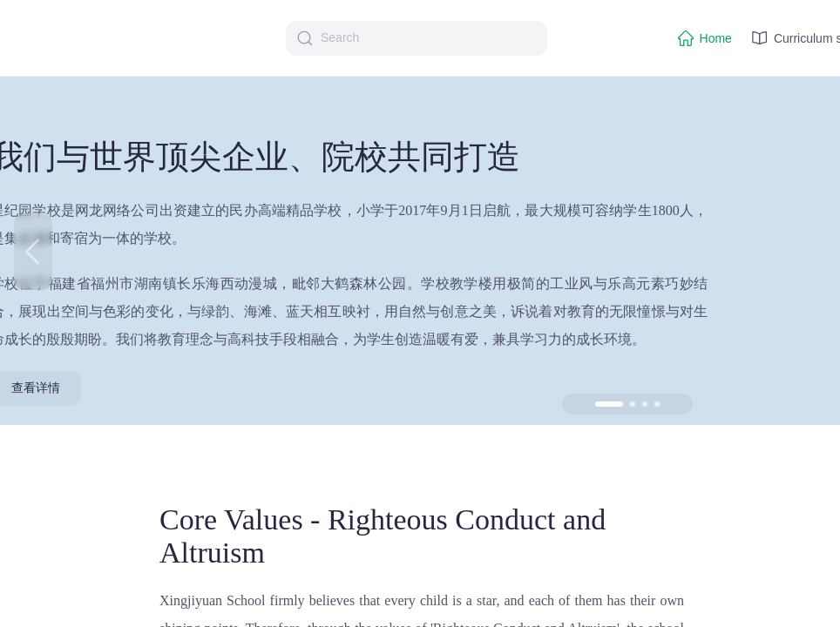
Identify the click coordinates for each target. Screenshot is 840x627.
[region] (420, 313)
